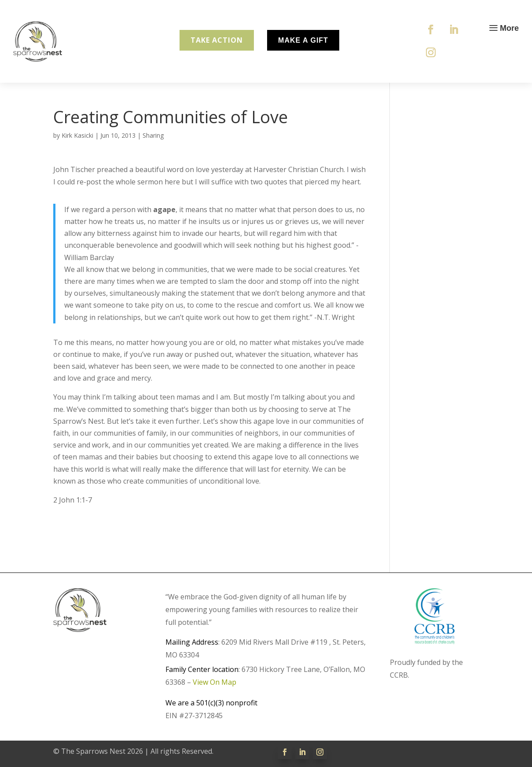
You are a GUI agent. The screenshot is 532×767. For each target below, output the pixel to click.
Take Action (217, 40)
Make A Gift (303, 40)
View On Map (215, 682)
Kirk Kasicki (77, 135)
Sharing (153, 135)
